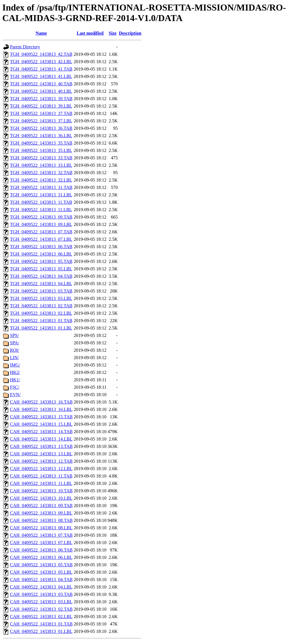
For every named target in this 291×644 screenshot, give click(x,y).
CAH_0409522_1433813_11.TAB (41, 476)
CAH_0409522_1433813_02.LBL (41, 617)
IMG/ (15, 365)
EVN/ (15, 395)
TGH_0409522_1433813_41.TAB (41, 69)
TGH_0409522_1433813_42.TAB (41, 54)
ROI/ (14, 350)
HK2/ (15, 372)
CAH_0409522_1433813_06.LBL (41, 557)
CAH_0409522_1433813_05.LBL (41, 572)
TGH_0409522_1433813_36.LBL (41, 136)
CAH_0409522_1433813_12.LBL (41, 469)
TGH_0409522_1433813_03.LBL (41, 298)
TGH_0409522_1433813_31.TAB (41, 187)
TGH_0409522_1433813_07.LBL (41, 239)
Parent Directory (25, 47)
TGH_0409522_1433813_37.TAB (41, 113)
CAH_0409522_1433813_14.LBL (41, 439)
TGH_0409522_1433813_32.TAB (41, 173)
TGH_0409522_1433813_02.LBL (41, 313)
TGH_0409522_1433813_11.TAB (41, 202)
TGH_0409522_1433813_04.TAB (41, 276)
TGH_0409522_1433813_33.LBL (41, 165)
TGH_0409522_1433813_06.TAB (41, 247)
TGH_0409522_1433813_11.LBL (41, 210)
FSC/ (15, 387)
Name (41, 33)
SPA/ (14, 343)
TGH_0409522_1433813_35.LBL (41, 150)
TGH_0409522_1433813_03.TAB (41, 291)
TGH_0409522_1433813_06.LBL (41, 254)
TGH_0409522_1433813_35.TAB (41, 143)
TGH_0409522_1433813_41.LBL (41, 76)
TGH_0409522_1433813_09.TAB (41, 217)
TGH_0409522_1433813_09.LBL (41, 224)
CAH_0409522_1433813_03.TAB (41, 594)
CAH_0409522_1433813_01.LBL (41, 631)
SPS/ (14, 335)
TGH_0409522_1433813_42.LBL (41, 62)
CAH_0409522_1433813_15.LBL (41, 424)
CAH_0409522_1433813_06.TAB (41, 550)
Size (113, 33)
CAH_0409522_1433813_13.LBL (41, 454)
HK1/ (15, 380)
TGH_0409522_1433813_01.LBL (41, 328)
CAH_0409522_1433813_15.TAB (41, 417)
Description (130, 33)
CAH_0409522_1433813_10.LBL (41, 498)
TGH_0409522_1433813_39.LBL (41, 106)
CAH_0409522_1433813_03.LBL (41, 602)
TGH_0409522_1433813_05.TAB (41, 261)
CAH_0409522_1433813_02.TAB (41, 609)
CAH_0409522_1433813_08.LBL (41, 528)
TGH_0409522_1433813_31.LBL (41, 195)
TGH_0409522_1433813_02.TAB (41, 306)
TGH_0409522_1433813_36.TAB (41, 128)
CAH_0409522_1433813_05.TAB (41, 565)
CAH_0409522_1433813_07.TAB (41, 535)
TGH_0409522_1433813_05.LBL (41, 269)
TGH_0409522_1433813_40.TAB (41, 84)
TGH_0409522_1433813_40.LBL (41, 91)
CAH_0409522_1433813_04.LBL (41, 587)
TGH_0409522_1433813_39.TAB (41, 99)
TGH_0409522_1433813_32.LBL (41, 180)
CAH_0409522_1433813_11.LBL (41, 483)
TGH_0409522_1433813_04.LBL (41, 284)
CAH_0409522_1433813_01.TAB (41, 624)
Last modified (90, 33)
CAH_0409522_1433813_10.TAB (41, 491)
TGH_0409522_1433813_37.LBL (41, 121)
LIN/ (14, 358)
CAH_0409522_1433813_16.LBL (41, 409)
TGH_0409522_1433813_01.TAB (41, 321)
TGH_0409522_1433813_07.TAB (41, 232)
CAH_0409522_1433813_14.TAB (41, 432)
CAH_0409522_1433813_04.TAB (41, 580)
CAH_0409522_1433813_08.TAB (41, 520)
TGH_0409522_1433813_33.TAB (41, 158)
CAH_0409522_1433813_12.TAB (41, 461)
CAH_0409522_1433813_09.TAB (41, 506)
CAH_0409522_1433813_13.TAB (41, 446)
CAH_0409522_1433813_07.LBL (41, 543)
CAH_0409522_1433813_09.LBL (41, 513)
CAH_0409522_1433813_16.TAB (41, 402)
